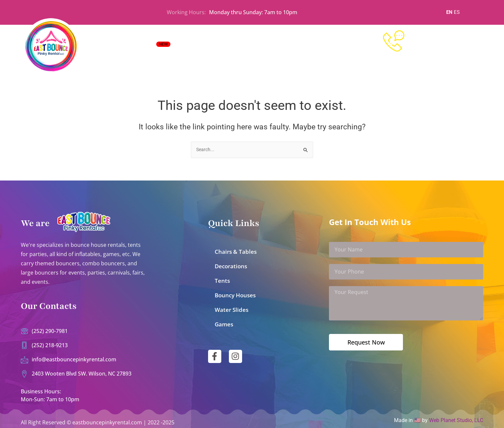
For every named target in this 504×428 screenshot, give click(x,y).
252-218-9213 (443, 58)
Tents (222, 278)
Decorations (231, 264)
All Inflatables (219, 46)
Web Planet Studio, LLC (456, 420)
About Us (304, 46)
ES (457, 12)
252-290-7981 (443, 45)
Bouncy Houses (235, 293)
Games (224, 322)
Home (186, 46)
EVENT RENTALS (143, 46)
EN (449, 12)
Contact (334, 46)
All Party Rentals (264, 46)
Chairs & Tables (236, 249)
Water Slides (232, 307)
